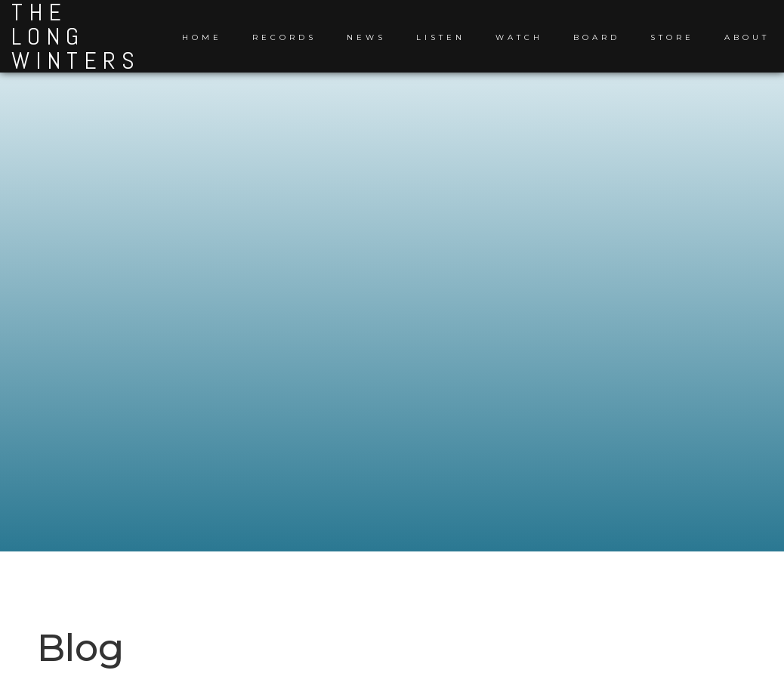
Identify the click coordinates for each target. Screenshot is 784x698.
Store (672, 37)
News (366, 37)
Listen (441, 37)
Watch (519, 37)
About (747, 37)
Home (202, 37)
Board (597, 37)
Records (284, 37)
